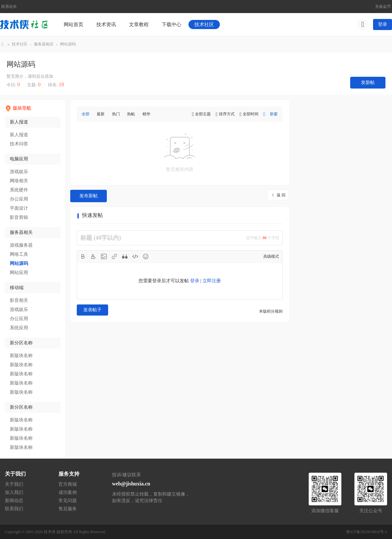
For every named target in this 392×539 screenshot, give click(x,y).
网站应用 (19, 273)
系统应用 (19, 328)
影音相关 (19, 300)
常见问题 (68, 501)
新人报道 (19, 122)
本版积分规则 (271, 311)
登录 (383, 24)
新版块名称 (21, 356)
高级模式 (271, 256)
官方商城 (68, 484)
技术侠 (3, 44)
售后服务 (68, 509)
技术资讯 (106, 24)
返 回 (281, 195)
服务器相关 (44, 44)
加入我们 (14, 492)
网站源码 (68, 44)
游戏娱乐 (19, 172)
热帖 (131, 114)
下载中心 (171, 24)
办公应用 (19, 199)
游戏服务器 (21, 245)
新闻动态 (14, 501)
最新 (101, 114)
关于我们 (14, 484)
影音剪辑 (19, 217)
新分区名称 (21, 343)
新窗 (274, 114)
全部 (86, 114)
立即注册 (212, 281)
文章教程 (139, 24)
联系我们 (14, 509)
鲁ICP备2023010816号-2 (367, 532)
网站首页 (73, 24)
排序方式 (227, 114)
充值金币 (383, 7)
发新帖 (368, 82)
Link (114, 256)
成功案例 (68, 492)
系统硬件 (19, 190)
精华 (146, 114)
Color (93, 256)
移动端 (17, 288)
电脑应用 (19, 159)
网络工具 (19, 254)
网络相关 (19, 181)
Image (104, 256)
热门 (116, 114)
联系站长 (9, 7)
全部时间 (251, 114)
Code (135, 256)
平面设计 (19, 208)
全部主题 (203, 114)
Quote (125, 256)
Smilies (146, 256)
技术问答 (19, 144)
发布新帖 (89, 196)
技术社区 (204, 24)
